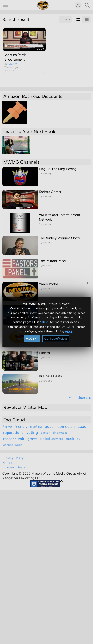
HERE (46, 322)
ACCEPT (32, 339)
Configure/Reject (56, 339)
